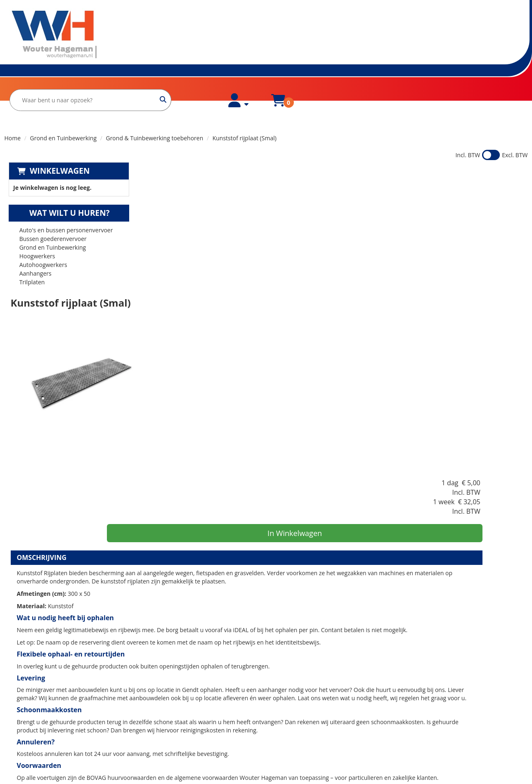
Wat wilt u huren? (60, 194)
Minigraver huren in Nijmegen (313, 746)
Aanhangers (31, 254)
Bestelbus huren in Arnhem (309, 713)
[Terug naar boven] (266, 626)
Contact (152, 697)
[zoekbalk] (262, 36)
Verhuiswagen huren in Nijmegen (317, 730)
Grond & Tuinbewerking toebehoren (154, 118)
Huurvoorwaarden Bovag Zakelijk (186, 713)
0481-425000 (31, 716)
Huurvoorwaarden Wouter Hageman (191, 705)
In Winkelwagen (462, 216)
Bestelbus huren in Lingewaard (314, 688)
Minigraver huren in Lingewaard (315, 697)
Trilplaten (28, 263)
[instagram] (38, 746)
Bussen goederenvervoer (49, 219)
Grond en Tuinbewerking (64, 118)
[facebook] (20, 746)
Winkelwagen (56, 151)
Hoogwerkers (33, 237)
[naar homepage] (52, 34)
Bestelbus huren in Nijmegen (311, 738)
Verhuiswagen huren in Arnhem (315, 705)
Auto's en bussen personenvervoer (62, 211)
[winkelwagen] (449, 41)
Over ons (63, 89)
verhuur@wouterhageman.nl (53, 724)
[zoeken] (335, 36)
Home (22, 89)
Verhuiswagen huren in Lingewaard (320, 680)
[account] (410, 41)
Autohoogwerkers (39, 245)
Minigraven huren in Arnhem (311, 721)
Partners (153, 688)
